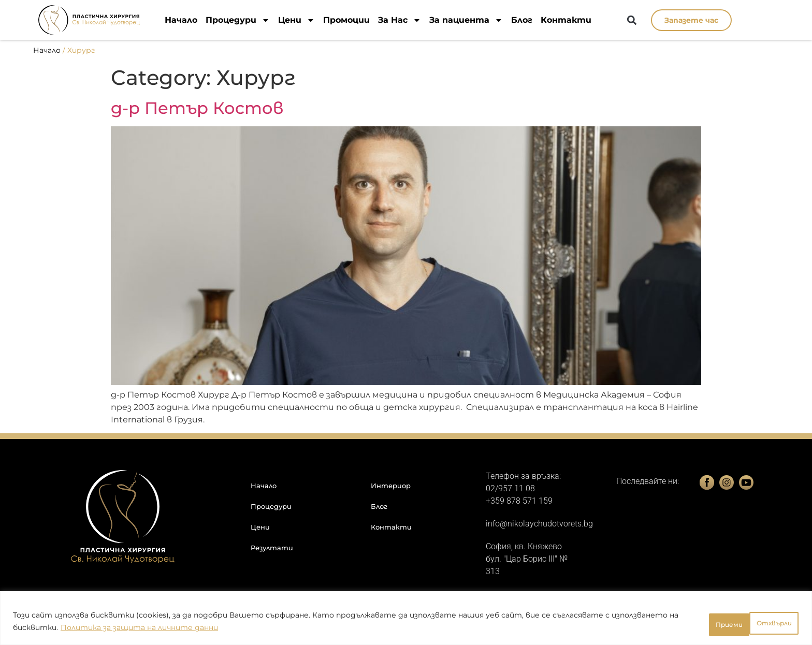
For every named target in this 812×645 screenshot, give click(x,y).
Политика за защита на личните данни (208, 630)
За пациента (466, 20)
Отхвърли (698, 624)
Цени (296, 20)
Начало (181, 20)
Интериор (391, 486)
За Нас (400, 20)
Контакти (566, 20)
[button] (632, 20)
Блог (522, 20)
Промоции (346, 20)
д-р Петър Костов (197, 108)
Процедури (238, 20)
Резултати (272, 548)
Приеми (769, 624)
